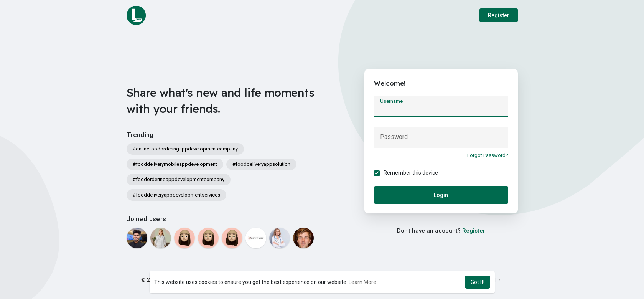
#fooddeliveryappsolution (261, 164)
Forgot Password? (488, 155)
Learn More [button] (362, 282)
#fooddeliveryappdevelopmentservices (176, 195)
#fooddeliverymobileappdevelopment (175, 164)
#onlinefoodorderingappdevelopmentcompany (185, 149)
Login (441, 195)
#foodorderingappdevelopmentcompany (179, 179)
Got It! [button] (478, 282)
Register (499, 15)
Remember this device (411, 173)
